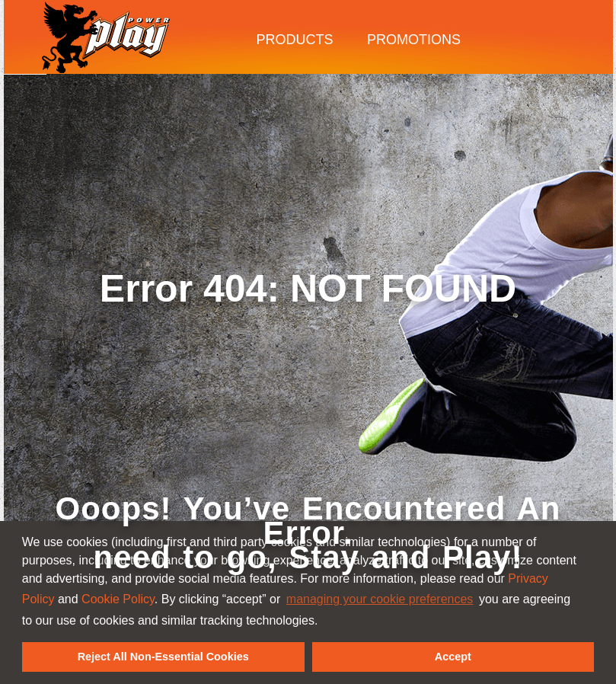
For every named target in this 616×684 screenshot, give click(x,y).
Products (295, 40)
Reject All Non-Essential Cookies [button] (163, 657)
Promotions (414, 40)
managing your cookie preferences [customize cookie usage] (380, 599)
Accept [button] (453, 657)
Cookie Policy (118, 599)
